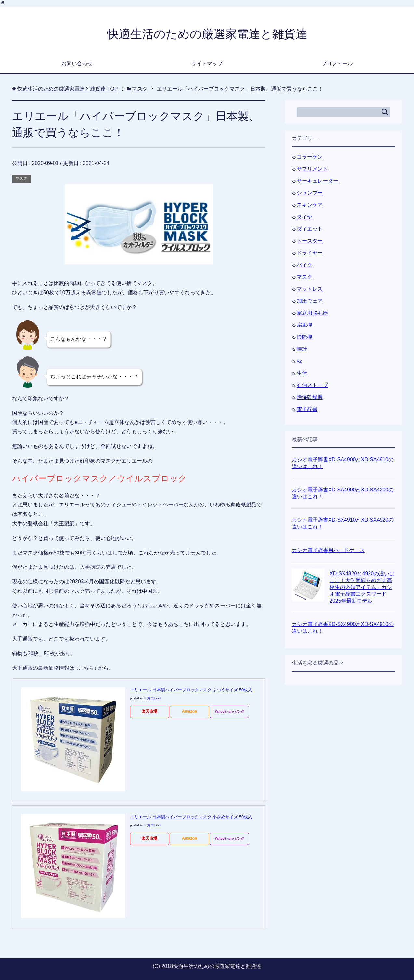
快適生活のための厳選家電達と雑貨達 (207, 34)
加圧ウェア (310, 301)
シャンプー (310, 193)
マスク (21, 178)
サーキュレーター (317, 181)
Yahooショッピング (229, 712)
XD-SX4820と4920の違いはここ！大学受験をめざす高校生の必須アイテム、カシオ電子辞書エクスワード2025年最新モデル (362, 587)
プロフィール (337, 64)
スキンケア (310, 205)
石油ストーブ (312, 385)
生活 (302, 373)
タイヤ (304, 217)
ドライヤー (310, 253)
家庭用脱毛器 (312, 313)
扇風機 (304, 325)
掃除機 (304, 337)
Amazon (190, 711)
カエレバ (154, 698)
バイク (304, 265)
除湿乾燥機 (310, 397)
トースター (310, 241)
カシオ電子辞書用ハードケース (328, 550)
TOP (67, 89)
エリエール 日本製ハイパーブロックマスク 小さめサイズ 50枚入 (191, 817)
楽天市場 (149, 711)
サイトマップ (207, 64)
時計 (302, 349)
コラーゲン (310, 157)
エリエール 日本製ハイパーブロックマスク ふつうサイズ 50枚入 (191, 690)
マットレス (310, 289)
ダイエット (310, 229)
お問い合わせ (77, 64)
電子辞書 (307, 409)
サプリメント (312, 169)
